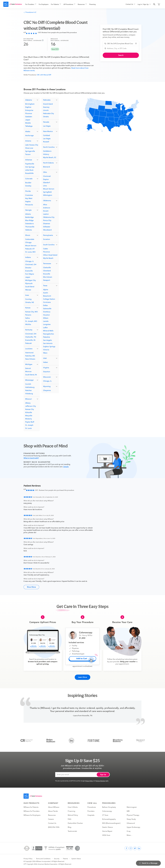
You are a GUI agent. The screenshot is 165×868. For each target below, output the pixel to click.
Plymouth (29, 283)
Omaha (46, 117)
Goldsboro (47, 151)
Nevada (46, 122)
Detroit (28, 368)
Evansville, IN (30, 340)
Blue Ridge (29, 220)
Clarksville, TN (31, 337)
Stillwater (47, 227)
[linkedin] (139, 848)
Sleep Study (131, 819)
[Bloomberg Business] (118, 740)
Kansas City (30, 409)
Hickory (46, 154)
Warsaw (28, 290)
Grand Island (48, 104)
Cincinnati (47, 176)
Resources (52, 815)
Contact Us (52, 823)
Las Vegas (47, 126)
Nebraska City (49, 113)
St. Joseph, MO (31, 321)
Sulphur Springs (49, 347)
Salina (27, 318)
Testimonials (72, 831)
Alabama (29, 100)
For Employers (44, 4)
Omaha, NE (30, 302)
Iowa (27, 295)
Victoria (46, 350)
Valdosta (29, 230)
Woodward (47, 230)
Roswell (46, 142)
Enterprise (29, 110)
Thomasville (30, 227)
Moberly (29, 419)
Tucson (28, 154)
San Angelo (48, 340)
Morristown (48, 277)
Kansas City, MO (31, 312)
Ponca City (47, 220)
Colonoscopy (107, 811)
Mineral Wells (48, 331)
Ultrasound (131, 823)
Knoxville (47, 274)
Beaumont (47, 296)
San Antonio (48, 343)
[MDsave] (13, 4)
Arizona (28, 141)
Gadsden (29, 117)
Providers (91, 811)
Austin (46, 293)
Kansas (28, 308)
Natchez (28, 390)
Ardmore (47, 208)
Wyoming (47, 386)
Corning (28, 299)
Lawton (46, 214)
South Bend (30, 287)
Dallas (45, 305)
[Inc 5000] (71, 740)
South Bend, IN (31, 375)
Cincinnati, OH (31, 265)
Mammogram (132, 807)
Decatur (28, 268)
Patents (65, 858)
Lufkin (45, 328)
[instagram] (131, 848)
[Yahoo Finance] (140, 740)
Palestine (47, 337)
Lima (45, 186)
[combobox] (122, 44)
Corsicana (47, 302)
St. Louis (28, 428)
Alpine (46, 290)
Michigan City (31, 280)
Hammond (29, 353)
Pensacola (29, 205)
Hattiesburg (30, 387)
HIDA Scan (106, 835)
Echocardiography (109, 819)
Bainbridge (29, 217)
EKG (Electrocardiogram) (111, 823)
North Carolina (49, 147)
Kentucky (29, 330)
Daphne (28, 107)
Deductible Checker (75, 823)
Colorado (29, 179)
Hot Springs (30, 167)
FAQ (69, 819)
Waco (45, 353)
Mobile (28, 123)
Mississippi (29, 380)
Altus (45, 205)
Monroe (28, 372)
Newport (47, 280)
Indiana (28, 257)
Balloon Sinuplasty (109, 807)
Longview (47, 324)
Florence (29, 113)
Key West (29, 198)
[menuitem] (31, 4)
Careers (51, 819)
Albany (28, 403)
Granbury (47, 312)
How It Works (73, 807)
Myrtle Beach (48, 258)
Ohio (45, 172)
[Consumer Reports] (27, 740)
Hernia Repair (107, 831)
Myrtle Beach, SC (50, 157)
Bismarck (47, 167)
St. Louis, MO (30, 252)
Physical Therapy (133, 815)
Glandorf (47, 183)
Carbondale (30, 239)
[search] (154, 4)
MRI (128, 811)
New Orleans (30, 359)
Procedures (92, 807)
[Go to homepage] (33, 796)
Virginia (46, 368)
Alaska (28, 132)
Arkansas (29, 160)
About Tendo (53, 811)
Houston (46, 315)
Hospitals (91, 815)
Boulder (28, 183)
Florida (28, 191)
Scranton (47, 239)
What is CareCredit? (31, 458)
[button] (136, 43)
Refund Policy (73, 815)
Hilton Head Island (50, 255)
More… (129, 835)
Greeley (28, 186)
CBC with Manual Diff (44, 75)
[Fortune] (94, 740)
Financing (92, 4)
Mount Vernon (31, 246)
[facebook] (126, 848)
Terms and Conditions (43, 858)
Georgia (28, 210)
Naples (28, 202)
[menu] (72, 4)
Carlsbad (47, 135)
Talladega (29, 126)
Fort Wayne (30, 274)
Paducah (28, 343)
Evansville (29, 271)
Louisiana (29, 349)
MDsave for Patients (31, 807)
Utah (45, 358)
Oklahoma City (49, 217)
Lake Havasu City (32, 145)
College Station (49, 299)
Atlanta (28, 214)
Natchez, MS (30, 356)
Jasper (28, 120)
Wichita (28, 324)
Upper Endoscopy (133, 827)
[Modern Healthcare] (51, 740)
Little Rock (29, 170)
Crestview (29, 195)
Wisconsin (47, 377)
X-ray (129, 831)
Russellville (29, 173)
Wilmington (48, 195)
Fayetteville (30, 164)
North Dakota (48, 163)
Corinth (28, 384)
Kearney (46, 107)
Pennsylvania (48, 235)
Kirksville (29, 412)
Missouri (29, 399)
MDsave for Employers (32, 815)
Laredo (46, 321)
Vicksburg (29, 394)
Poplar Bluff (30, 422)
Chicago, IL (29, 261)
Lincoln (46, 110)
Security (57, 858)
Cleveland (47, 271)
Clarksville (47, 268)
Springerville (30, 151)
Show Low (29, 148)
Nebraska (47, 100)
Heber (46, 362)
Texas (45, 286)
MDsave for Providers (32, 811)
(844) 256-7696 (54, 827)
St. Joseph (29, 425)
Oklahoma (47, 201)
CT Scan (105, 815)
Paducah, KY (30, 249)
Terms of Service (100, 780)
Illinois (28, 235)
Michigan (29, 364)
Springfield (47, 192)
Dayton (46, 179)
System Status (76, 858)
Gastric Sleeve (107, 827)
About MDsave (54, 807)
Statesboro (30, 224)
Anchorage (29, 136)
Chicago (28, 242)
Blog (70, 827)
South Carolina (49, 245)
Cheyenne (47, 390)
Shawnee (47, 224)
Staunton (47, 372)
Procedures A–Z (30, 12)
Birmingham (30, 104)
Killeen (46, 318)
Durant (46, 211)
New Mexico (48, 131)
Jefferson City (31, 406)
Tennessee (47, 264)
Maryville (29, 416)
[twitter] (135, 848)
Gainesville (47, 309)
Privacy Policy (89, 780)
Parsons (28, 315)
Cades (46, 249)
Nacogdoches (49, 334)
